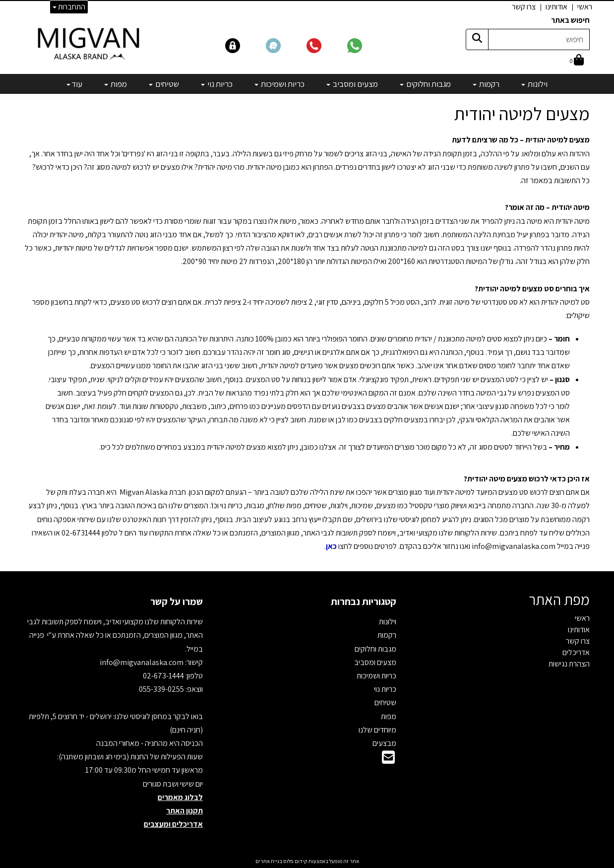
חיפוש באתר (570, 20)
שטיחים (385, 702)
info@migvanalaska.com (142, 662)
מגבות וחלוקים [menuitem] (425, 84)
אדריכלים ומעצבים (173, 824)
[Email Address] (388, 760)
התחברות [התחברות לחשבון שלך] (69, 7)
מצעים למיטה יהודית (522, 114)
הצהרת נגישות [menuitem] (569, 664)
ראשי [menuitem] (585, 7)
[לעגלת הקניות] (577, 61)
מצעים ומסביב (375, 662)
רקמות (387, 635)
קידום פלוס (295, 861)
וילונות (388, 622)
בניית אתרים (269, 861)
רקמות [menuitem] (486, 84)
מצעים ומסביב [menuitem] (352, 84)
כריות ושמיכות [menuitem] (279, 84)
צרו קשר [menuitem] (524, 7)
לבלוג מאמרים (180, 797)
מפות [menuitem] (116, 84)
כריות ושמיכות (376, 676)
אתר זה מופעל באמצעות (307, 861)
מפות (389, 716)
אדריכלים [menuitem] (576, 652)
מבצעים (384, 743)
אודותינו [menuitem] (556, 7)
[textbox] (307, 352)
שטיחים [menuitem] (164, 84)
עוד (74, 84)
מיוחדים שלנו (377, 730)
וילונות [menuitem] (534, 84)
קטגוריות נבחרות (364, 601)
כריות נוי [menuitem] (217, 84)
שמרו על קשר (177, 601)
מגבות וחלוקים (375, 649)
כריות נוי (385, 689)
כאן (331, 546)
